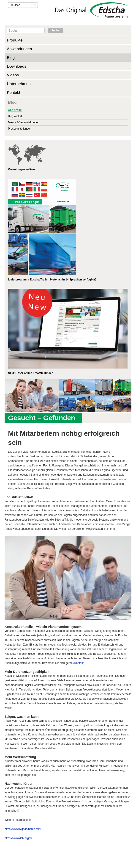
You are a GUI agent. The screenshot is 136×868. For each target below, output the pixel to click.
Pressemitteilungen (20, 129)
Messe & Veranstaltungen (24, 122)
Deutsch (15, 5)
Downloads (17, 66)
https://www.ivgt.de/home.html (23, 829)
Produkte (15, 40)
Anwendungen (19, 49)
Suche (55, 31)
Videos (13, 75)
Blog (11, 58)
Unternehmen (19, 84)
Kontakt (14, 92)
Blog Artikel (15, 116)
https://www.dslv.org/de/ (19, 838)
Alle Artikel (15, 110)
